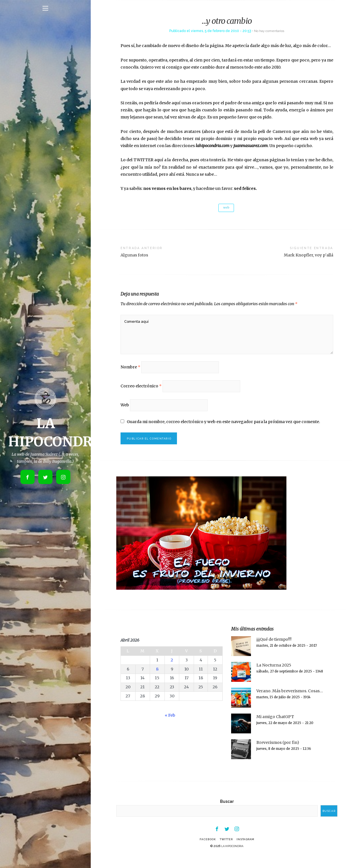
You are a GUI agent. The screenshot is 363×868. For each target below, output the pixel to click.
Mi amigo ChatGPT (275, 727)
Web (125, 413)
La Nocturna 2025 (274, 676)
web (226, 208)
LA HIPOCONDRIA (232, 858)
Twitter (226, 851)
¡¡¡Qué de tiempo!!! (274, 650)
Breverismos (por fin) (278, 753)
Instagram (248, 851)
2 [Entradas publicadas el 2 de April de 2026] (172, 670)
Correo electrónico (141, 393)
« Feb (170, 726)
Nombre (130, 373)
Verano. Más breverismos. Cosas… (290, 701)
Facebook (205, 851)
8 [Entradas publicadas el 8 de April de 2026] (157, 679)
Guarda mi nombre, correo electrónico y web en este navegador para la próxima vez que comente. (224, 431)
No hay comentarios (269, 31)
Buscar (227, 812)
